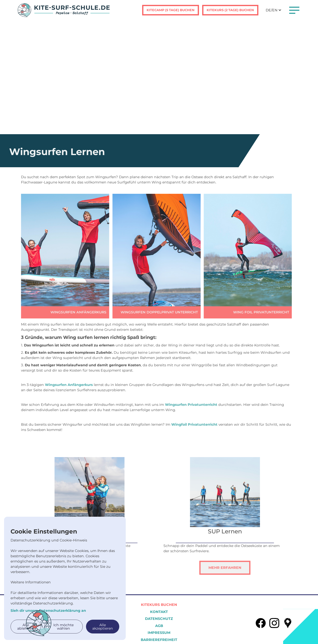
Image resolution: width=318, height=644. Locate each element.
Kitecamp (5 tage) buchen (171, 10)
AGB (159, 626)
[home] (64, 10)
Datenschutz (159, 619)
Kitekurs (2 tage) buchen (230, 10)
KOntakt (159, 612)
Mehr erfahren (218, 574)
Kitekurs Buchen (159, 605)
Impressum (159, 633)
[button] (274, 10)
